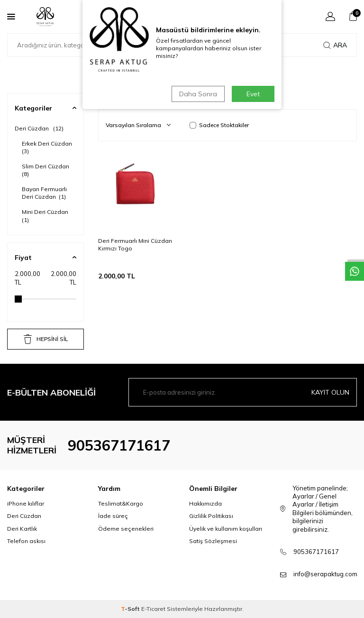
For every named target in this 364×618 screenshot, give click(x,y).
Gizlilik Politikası (211, 516)
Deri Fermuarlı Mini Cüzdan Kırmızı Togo (135, 244)
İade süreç (113, 516)
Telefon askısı (26, 541)
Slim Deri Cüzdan (46, 170)
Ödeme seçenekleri (126, 529)
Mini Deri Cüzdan (46, 216)
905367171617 (119, 445)
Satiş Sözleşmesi (213, 541)
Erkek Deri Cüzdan (48, 147)
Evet (253, 94)
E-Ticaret (153, 609)
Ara (335, 45)
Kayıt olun (330, 392)
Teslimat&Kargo (121, 503)
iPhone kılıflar (26, 503)
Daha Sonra (198, 94)
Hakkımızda (205, 503)
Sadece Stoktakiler (219, 125)
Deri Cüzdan (39, 128)
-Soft (131, 609)
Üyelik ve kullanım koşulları (226, 529)
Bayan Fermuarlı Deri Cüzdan (44, 193)
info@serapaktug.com (325, 574)
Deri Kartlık (22, 529)
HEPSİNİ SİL (46, 339)
